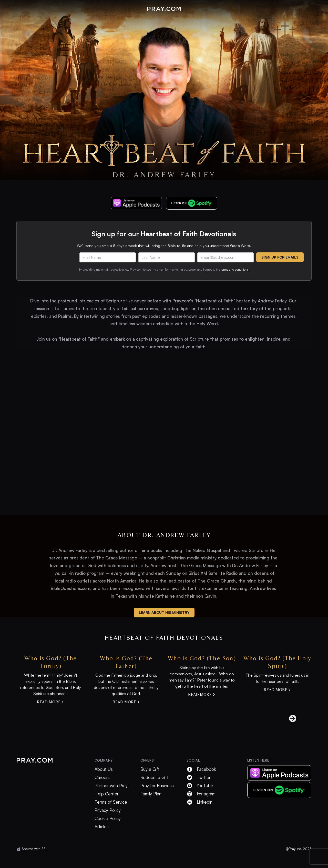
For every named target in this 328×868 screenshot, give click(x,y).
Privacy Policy (108, 810)
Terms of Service (111, 802)
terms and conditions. (235, 269)
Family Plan (151, 794)
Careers (102, 777)
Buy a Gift (150, 769)
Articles (102, 827)
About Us (104, 769)
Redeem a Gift (154, 777)
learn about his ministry (164, 612)
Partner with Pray (111, 786)
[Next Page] (288, 718)
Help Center (106, 794)
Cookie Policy (108, 818)
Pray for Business (157, 786)
